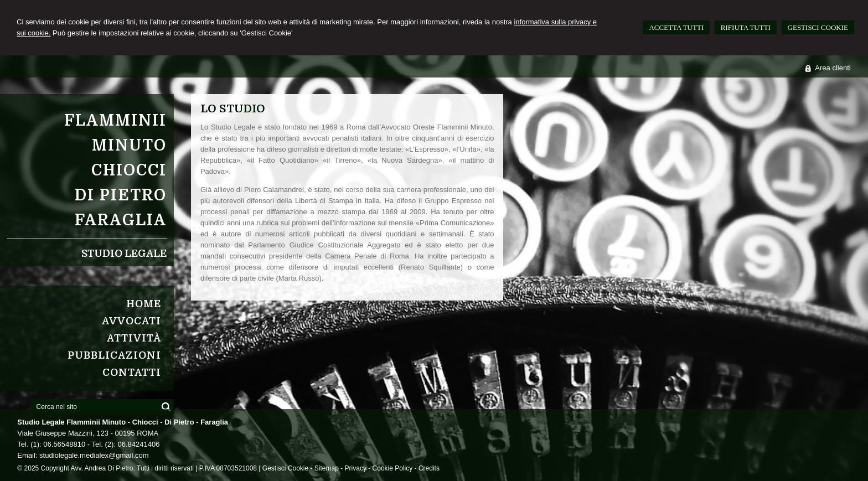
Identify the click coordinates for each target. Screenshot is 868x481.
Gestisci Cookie (285, 468)
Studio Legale (124, 254)
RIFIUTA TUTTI (746, 27)
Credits (429, 468)
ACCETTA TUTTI (676, 27)
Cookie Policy (393, 468)
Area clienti (833, 68)
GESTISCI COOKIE (818, 27)
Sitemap (327, 468)
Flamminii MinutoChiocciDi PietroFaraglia (115, 170)
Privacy (356, 468)
